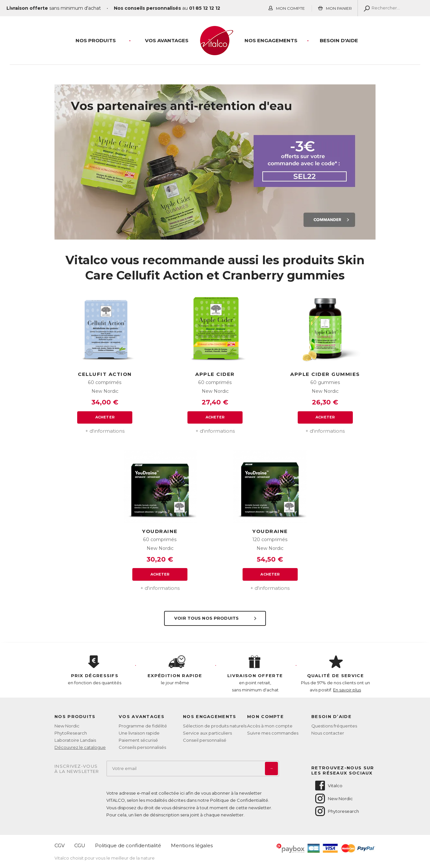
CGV (60, 845)
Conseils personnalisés (142, 747)
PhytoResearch (71, 733)
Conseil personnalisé (205, 740)
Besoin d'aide (339, 40)
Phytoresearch (337, 811)
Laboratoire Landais (75, 740)
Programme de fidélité (143, 726)
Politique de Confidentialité (239, 800)
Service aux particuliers (207, 733)
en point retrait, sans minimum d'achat (255, 674)
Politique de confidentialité (128, 845)
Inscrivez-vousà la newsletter (77, 769)
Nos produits (96, 40)
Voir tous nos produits (216, 618)
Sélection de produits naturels (215, 726)
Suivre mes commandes (273, 733)
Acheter (105, 417)
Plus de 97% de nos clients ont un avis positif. (336, 674)
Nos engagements (271, 40)
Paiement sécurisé (138, 740)
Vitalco (328, 786)
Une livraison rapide (139, 733)
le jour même (175, 670)
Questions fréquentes (334, 726)
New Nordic (67, 726)
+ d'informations (105, 431)
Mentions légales (192, 845)
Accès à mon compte (270, 726)
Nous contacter (328, 733)
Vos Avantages (167, 40)
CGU (80, 845)
